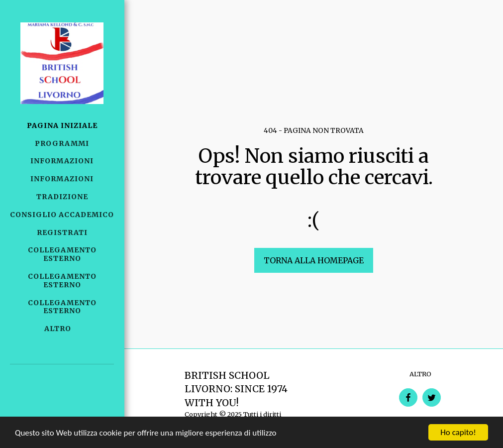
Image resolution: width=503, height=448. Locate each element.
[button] (45, 392)
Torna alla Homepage (314, 260)
